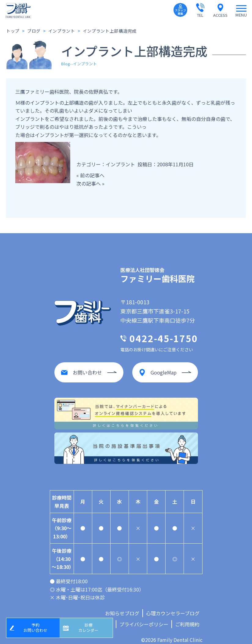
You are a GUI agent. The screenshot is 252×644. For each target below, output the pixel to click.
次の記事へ (89, 183)
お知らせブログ (122, 607)
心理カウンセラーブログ (173, 607)
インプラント (120, 164)
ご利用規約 (187, 618)
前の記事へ (92, 175)
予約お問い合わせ (38, 626)
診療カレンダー (91, 626)
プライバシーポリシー (144, 618)
